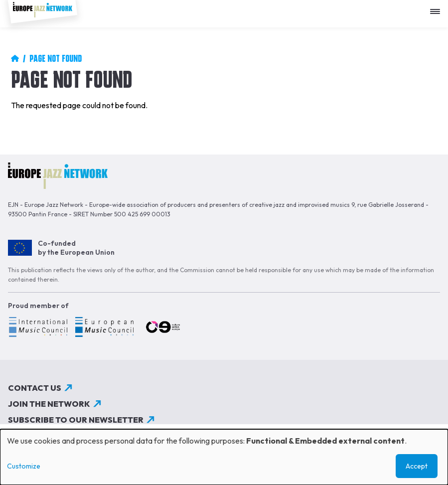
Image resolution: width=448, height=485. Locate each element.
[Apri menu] (438, 8)
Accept (417, 466)
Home (15, 58)
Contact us (35, 388)
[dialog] (224, 457)
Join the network (49, 404)
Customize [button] (24, 466)
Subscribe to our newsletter (76, 420)
